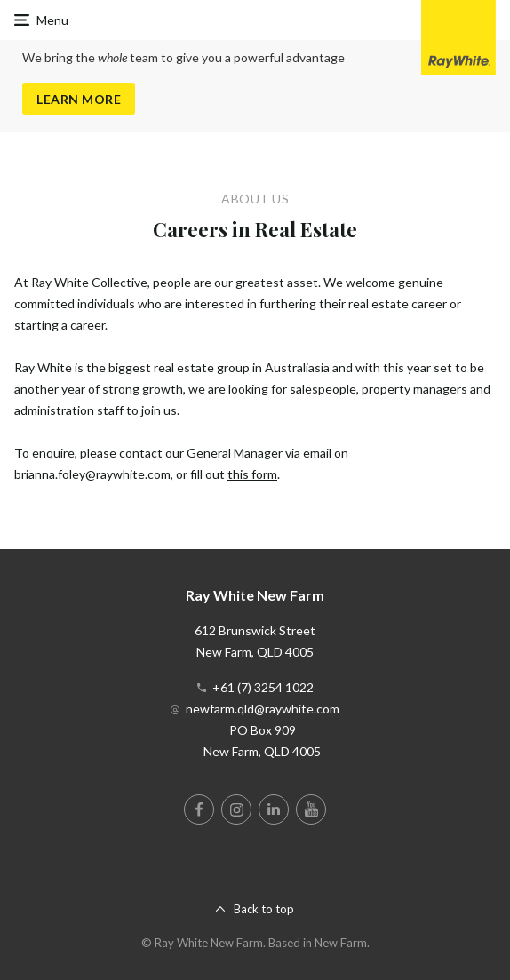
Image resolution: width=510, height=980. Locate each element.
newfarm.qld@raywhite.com (263, 709)
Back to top (264, 909)
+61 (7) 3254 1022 (263, 687)
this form (252, 474)
